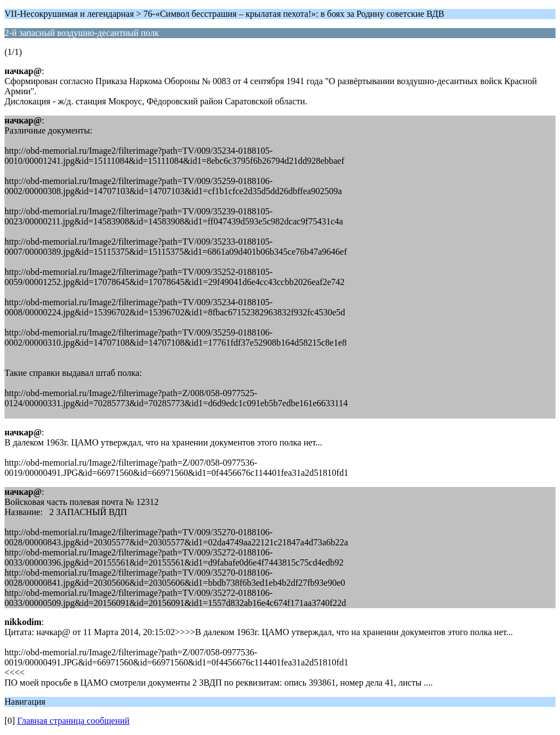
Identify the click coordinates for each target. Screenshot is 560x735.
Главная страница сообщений (74, 721)
